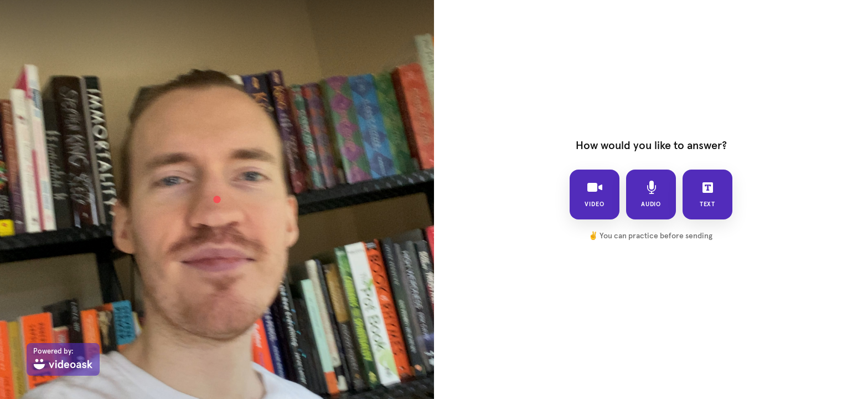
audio (651, 194)
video (595, 194)
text (708, 194)
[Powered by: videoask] (63, 359)
